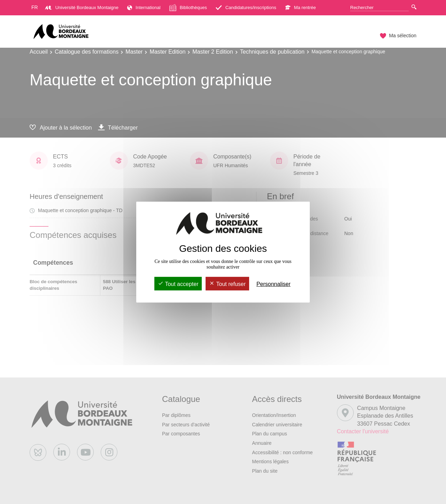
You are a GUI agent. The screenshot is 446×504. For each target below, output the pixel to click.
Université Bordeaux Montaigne (82, 7)
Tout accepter (178, 284)
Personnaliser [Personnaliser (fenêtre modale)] (274, 284)
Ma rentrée (301, 7)
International (144, 7)
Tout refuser (227, 284)
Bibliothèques (188, 8)
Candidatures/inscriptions (246, 7)
